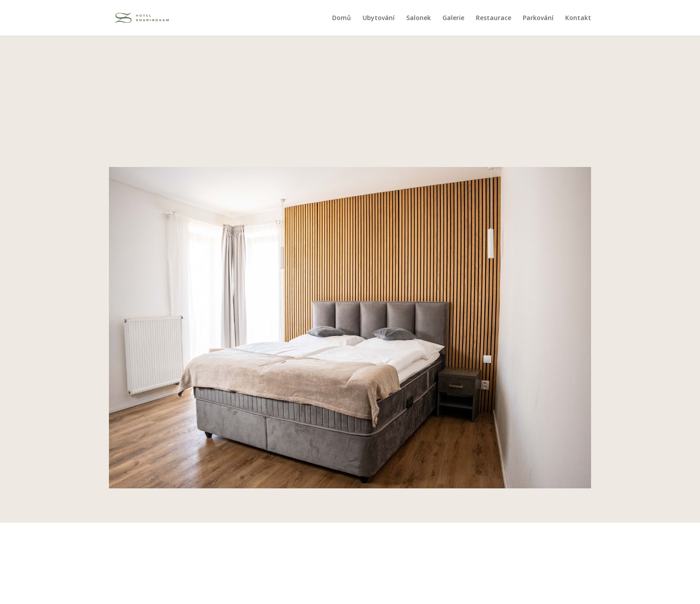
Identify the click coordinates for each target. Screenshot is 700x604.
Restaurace (494, 18)
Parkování (538, 18)
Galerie (453, 18)
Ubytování (379, 18)
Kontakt (578, 18)
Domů (342, 18)
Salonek (419, 18)
